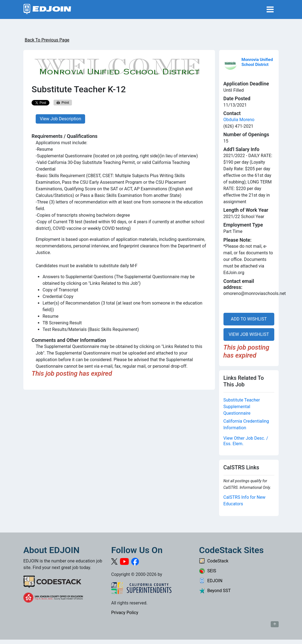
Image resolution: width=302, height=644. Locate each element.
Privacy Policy (125, 613)
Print (63, 103)
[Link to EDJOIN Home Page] (47, 9)
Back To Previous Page (47, 40)
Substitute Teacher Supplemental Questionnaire (242, 407)
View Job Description (60, 119)
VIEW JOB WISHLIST (249, 334)
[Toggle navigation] (270, 9)
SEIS (208, 571)
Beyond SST (215, 591)
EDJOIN (211, 581)
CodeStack (214, 561)
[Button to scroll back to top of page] (275, 624)
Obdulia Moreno (239, 120)
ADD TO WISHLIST (249, 319)
